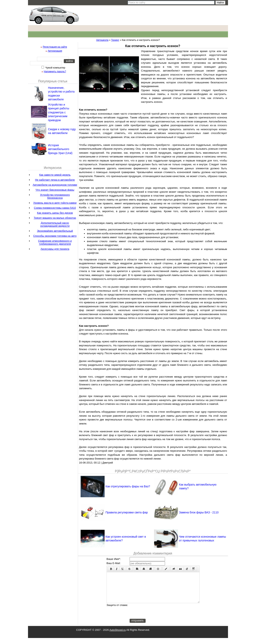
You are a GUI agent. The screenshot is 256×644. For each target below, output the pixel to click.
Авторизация (55, 51)
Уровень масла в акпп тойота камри (55, 203)
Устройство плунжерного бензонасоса (55, 196)
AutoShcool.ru (118, 636)
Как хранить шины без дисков (55, 213)
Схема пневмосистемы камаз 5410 (55, 208)
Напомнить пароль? (55, 72)
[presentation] (160, 617)
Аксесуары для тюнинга (55, 249)
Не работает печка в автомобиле (55, 180)
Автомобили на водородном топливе (55, 185)
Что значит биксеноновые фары (55, 190)
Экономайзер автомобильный (55, 231)
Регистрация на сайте (55, 47)
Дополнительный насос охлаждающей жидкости (55, 224)
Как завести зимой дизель (55, 175)
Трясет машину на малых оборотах (55, 218)
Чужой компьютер (55, 68)
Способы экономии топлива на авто (55, 236)
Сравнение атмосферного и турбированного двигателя (55, 242)
